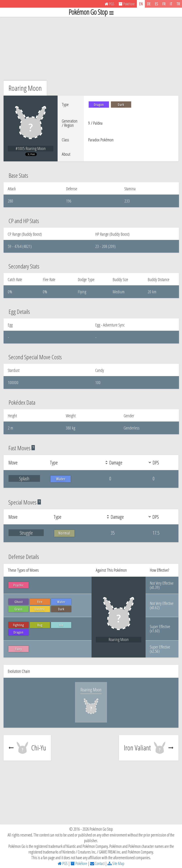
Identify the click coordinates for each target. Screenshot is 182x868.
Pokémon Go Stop (91, 12)
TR (178, 4)
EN (141, 4)
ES (156, 4)
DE (149, 4)
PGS (63, 863)
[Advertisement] (91, 49)
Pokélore (79, 863)
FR (164, 4)
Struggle (26, 533)
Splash (24, 478)
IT (171, 4)
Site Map (116, 863)
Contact (97, 863)
